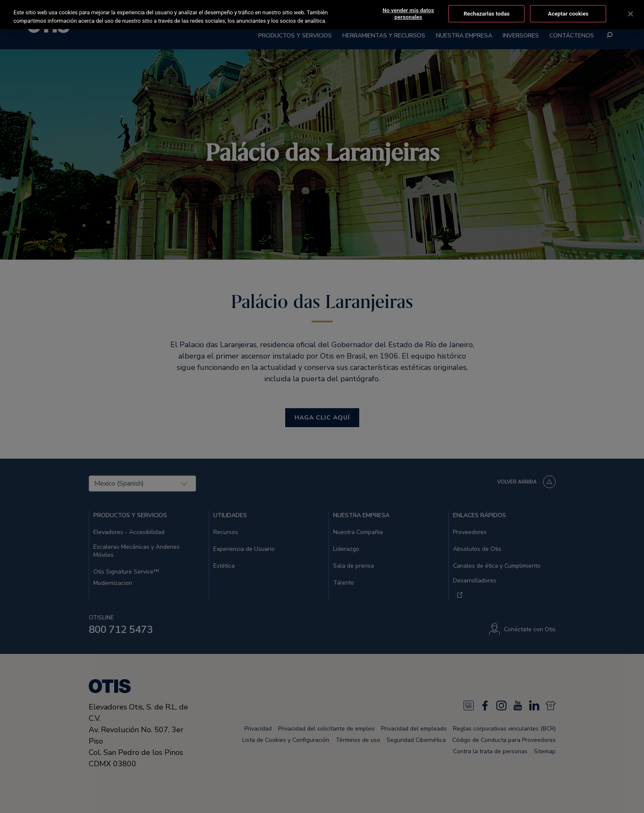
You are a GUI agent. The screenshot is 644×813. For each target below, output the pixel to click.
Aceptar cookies (568, 12)
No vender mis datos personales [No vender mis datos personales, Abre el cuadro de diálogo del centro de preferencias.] (408, 12)
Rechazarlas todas (487, 12)
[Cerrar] (631, 12)
